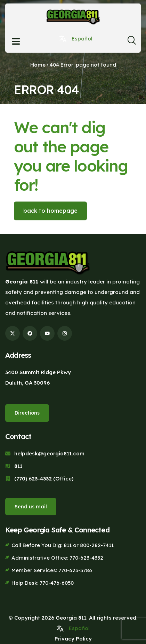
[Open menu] (16, 41)
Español (82, 39)
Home (38, 65)
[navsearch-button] (131, 42)
